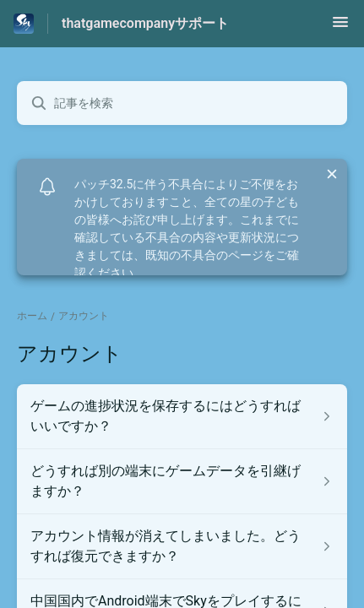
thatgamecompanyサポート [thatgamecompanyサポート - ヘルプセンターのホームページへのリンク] (145, 23)
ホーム (32, 316)
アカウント (84, 316)
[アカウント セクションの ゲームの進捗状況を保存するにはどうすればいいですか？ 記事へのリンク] (182, 416)
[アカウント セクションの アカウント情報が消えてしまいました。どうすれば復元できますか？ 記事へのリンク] (182, 546)
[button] (340, 27)
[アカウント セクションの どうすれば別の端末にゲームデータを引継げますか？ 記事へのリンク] (182, 481)
